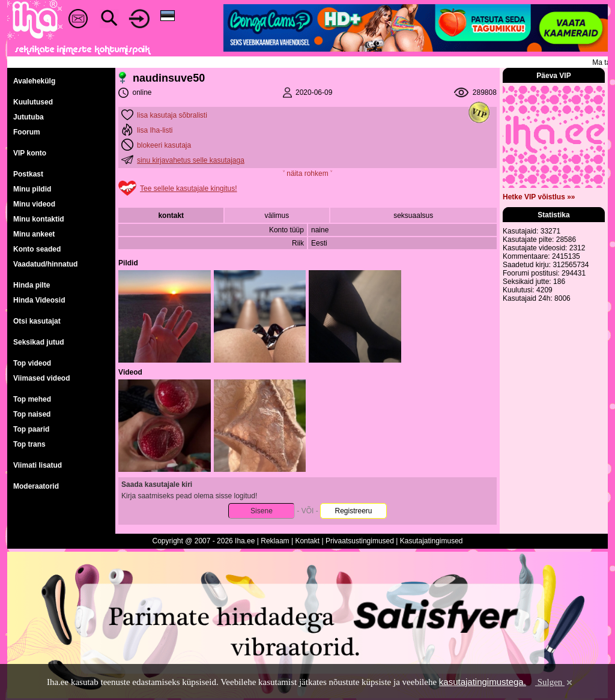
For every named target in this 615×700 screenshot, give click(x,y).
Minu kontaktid (39, 219)
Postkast (28, 174)
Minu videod (34, 204)
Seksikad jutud (39, 342)
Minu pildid (32, 189)
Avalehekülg (34, 81)
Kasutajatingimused (432, 541)
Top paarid (31, 429)
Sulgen (555, 682)
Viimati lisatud (38, 465)
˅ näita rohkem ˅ (307, 173)
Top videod (32, 363)
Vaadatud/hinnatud (45, 264)
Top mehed (32, 399)
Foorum (27, 132)
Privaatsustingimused (360, 541)
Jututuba (29, 117)
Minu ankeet (34, 234)
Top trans (29, 444)
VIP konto (30, 153)
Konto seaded (37, 249)
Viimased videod (41, 378)
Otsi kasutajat (37, 321)
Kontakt (307, 541)
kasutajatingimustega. (483, 682)
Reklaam (275, 541)
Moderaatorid (36, 486)
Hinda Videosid (39, 300)
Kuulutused (33, 102)
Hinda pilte (32, 285)
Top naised (32, 414)
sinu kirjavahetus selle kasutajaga (191, 160)
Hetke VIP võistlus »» (539, 197)
